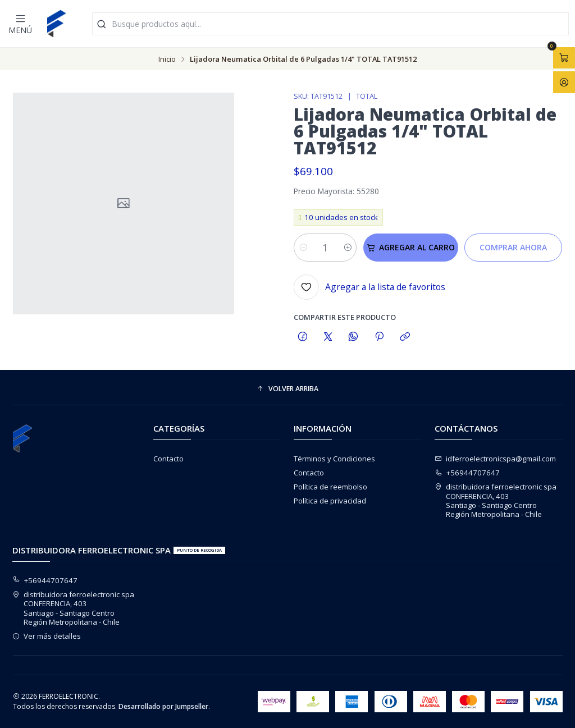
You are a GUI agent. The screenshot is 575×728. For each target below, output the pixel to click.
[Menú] (20, 24)
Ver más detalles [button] (47, 636)
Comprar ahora (513, 247)
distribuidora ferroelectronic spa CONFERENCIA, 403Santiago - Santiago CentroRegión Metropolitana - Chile (496, 500)
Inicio (167, 59)
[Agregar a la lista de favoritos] (369, 287)
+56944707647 (467, 473)
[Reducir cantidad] (303, 248)
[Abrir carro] (564, 58)
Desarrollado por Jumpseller (163, 706)
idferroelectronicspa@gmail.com (496, 459)
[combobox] (330, 24)
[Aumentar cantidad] (347, 248)
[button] (288, 389)
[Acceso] (564, 82)
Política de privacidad (330, 501)
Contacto (168, 459)
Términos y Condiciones (334, 459)
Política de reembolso (330, 487)
